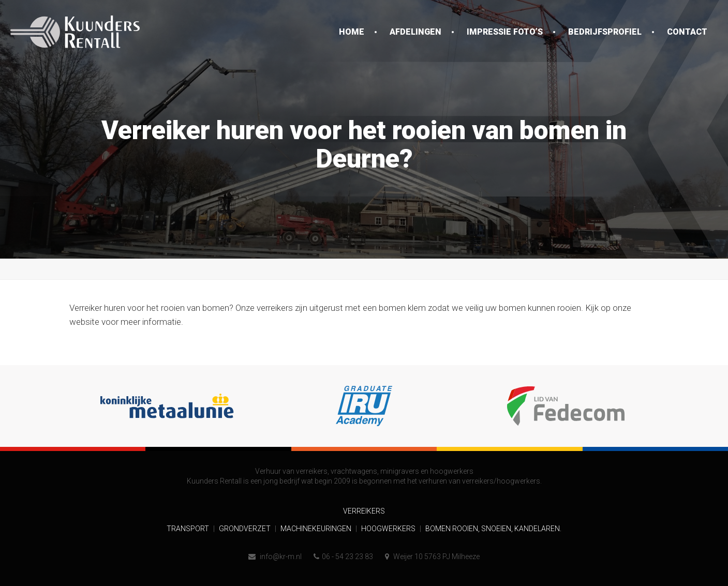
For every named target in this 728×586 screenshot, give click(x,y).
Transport (189, 529)
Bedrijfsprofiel (605, 32)
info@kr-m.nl (275, 557)
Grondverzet (246, 529)
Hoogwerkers (389, 529)
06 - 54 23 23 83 (343, 557)
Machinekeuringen (317, 529)
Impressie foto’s (505, 32)
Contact (687, 32)
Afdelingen (415, 32)
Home (352, 32)
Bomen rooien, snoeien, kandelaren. (493, 529)
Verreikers (364, 511)
